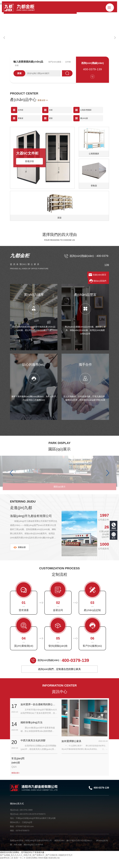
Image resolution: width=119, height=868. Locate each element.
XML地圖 (18, 853)
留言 (114, 536)
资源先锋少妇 (54, 867)
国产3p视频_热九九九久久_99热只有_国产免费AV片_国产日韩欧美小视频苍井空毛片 (36, 864)
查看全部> (16, 782)
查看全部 (20, 556)
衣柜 (17, 65)
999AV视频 (43, 867)
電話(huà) (114, 526)
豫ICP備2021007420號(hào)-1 (79, 849)
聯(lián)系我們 (100, 281)
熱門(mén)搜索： (56, 62)
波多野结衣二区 (7, 867)
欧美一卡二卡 (20, 867)
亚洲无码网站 (32, 867)
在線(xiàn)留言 (99, 275)
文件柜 (68, 62)
